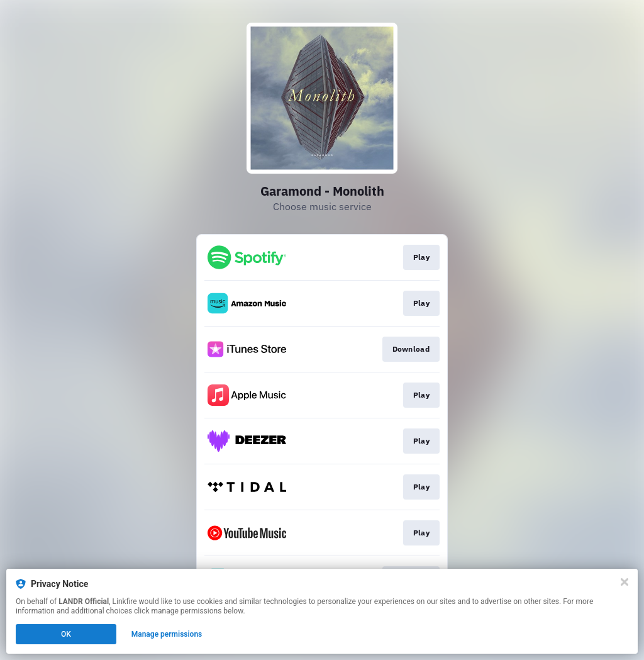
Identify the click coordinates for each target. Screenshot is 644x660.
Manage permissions (167, 634)
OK (66, 634)
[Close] (625, 582)
